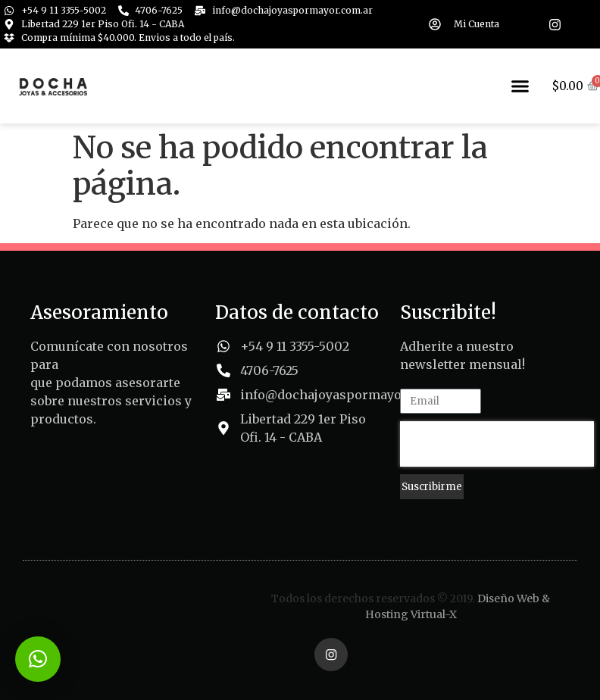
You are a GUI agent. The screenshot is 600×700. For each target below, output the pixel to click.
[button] (520, 86)
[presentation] (497, 444)
